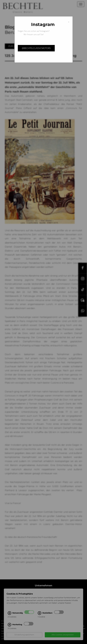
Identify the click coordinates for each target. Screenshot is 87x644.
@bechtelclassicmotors (36, 48)
